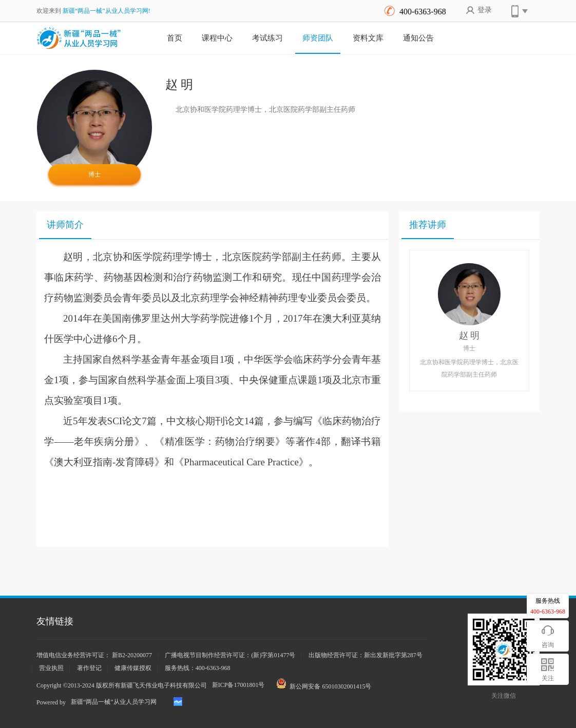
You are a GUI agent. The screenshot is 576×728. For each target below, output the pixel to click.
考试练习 (267, 38)
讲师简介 (65, 225)
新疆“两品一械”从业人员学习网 (114, 702)
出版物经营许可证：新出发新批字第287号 (366, 655)
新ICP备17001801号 (238, 685)
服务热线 (548, 607)
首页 (175, 38)
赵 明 (469, 336)
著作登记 (89, 668)
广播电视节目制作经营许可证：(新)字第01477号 (230, 655)
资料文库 (368, 38)
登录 (479, 13)
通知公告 (418, 38)
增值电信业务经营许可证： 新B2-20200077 (94, 655)
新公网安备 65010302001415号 (324, 684)
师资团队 (318, 38)
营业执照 (51, 668)
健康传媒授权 (133, 668)
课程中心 (217, 38)
